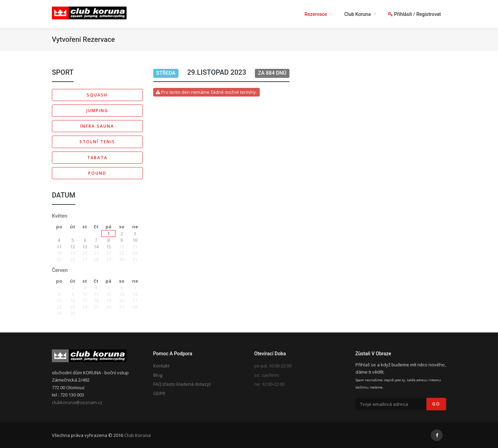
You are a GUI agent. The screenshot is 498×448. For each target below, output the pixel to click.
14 (96, 247)
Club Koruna (137, 435)
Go (436, 404)
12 (73, 247)
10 (135, 240)
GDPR (159, 393)
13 (85, 247)
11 (59, 247)
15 (109, 247)
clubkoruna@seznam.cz (77, 402)
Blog (158, 375)
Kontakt (161, 366)
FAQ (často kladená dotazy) (182, 384)
